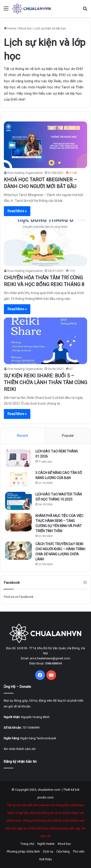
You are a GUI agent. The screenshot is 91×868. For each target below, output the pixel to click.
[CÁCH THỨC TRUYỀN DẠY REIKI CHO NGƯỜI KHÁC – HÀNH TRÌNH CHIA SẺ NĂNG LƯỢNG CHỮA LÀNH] (18, 551)
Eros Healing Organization (25, 173)
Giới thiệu (45, 859)
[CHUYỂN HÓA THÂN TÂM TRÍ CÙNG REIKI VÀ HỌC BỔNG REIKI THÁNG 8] (45, 243)
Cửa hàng (63, 851)
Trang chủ (27, 844)
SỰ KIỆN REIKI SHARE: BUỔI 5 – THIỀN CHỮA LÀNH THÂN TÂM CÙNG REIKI (45, 382)
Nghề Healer (46, 844)
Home (10, 28)
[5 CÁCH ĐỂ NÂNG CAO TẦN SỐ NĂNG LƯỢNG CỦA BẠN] (18, 479)
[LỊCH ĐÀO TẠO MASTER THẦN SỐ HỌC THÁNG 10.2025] (18, 501)
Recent (23, 436)
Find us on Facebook (19, 597)
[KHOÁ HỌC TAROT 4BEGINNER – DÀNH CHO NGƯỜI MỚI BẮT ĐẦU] (45, 145)
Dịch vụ (48, 851)
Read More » (17, 211)
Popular (68, 436)
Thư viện (79, 851)
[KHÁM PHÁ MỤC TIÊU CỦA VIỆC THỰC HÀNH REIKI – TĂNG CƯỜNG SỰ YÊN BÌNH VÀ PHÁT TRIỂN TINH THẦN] (18, 522)
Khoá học (25, 28)
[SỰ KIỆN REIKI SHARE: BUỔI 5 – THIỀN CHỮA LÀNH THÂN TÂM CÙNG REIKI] (45, 341)
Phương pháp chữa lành (23, 851)
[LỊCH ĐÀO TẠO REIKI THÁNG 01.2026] (18, 458)
